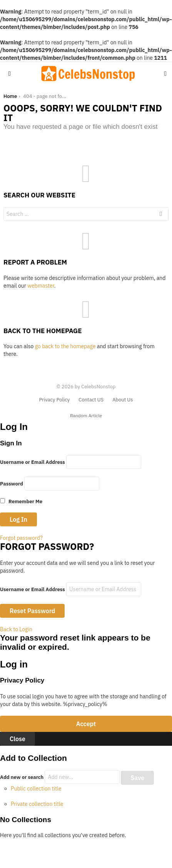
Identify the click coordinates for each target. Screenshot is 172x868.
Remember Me (21, 501)
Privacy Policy (54, 400)
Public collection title (36, 789)
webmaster (41, 286)
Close (18, 739)
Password (12, 484)
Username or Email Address (33, 462)
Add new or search (60, 777)
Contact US (91, 400)
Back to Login (16, 629)
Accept (86, 724)
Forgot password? (21, 538)
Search (161, 215)
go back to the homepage (65, 346)
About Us (123, 400)
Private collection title (37, 804)
